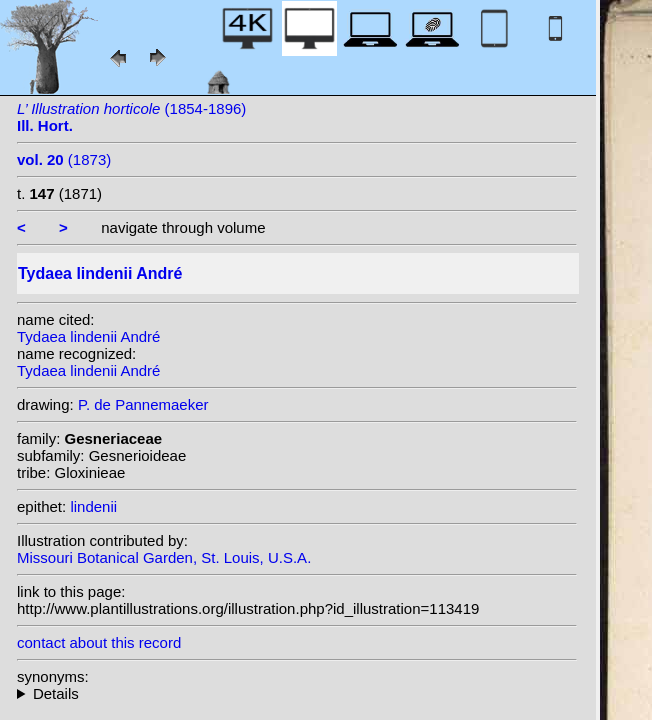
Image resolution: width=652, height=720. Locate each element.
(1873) (64, 159)
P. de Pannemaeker (143, 404)
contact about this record (99, 642)
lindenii (93, 506)
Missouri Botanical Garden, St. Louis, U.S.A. (164, 557)
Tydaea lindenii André (88, 336)
